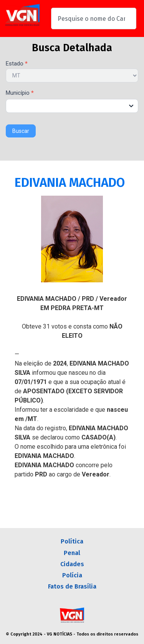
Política (72, 541)
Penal (72, 553)
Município (20, 93)
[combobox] (94, 18)
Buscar (21, 131)
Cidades (72, 564)
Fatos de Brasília (72, 586)
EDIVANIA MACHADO (70, 183)
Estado (17, 64)
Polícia (72, 575)
